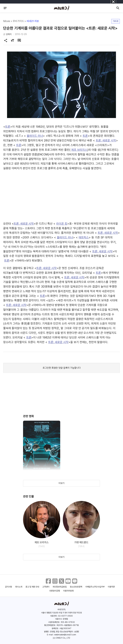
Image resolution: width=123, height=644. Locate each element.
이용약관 (111, 587)
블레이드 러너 (35, 136)
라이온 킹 (62, 224)
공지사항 (8, 587)
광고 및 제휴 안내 (32, 587)
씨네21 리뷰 (33, 21)
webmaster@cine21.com (65, 635)
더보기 (61, 483)
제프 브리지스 (79, 150)
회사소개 (19, 587)
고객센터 (46, 587)
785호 (116, 21)
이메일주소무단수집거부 (95, 587)
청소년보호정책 (76, 587)
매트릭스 (84, 237)
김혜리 (9, 34)
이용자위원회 (68, 591)
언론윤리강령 (55, 591)
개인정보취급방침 (60, 587)
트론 (8, 127)
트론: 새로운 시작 (106, 140)
